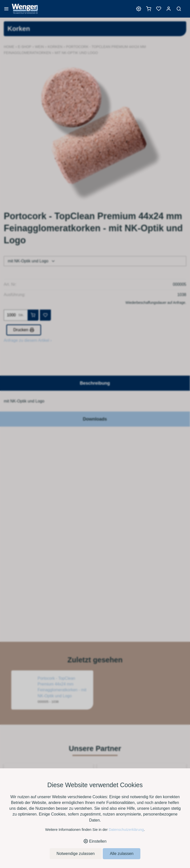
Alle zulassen (122, 854)
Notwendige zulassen (76, 854)
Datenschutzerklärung (126, 830)
